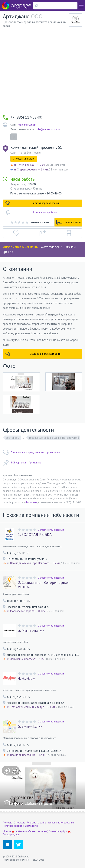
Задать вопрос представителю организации (31, 453)
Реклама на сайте (36, 823)
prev (7, 771)
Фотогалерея (52, 247)
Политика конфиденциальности (20, 826)
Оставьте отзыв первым (51, 530)
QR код (8, 252)
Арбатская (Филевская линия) (32, 831)
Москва (7, 831)
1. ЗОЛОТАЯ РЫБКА (35, 535)
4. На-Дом (27, 678)
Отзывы (70, 247)
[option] (42, 786)
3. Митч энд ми (31, 631)
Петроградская (11, 834)
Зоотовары (13, 438)
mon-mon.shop (27, 125)
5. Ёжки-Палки (30, 726)
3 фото (17, 803)
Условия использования (61, 823)
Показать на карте (24, 159)
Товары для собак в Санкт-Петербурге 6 (54, 438)
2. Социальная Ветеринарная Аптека (44, 585)
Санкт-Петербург (58, 831)
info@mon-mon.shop (49, 129)
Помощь (7, 823)
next (15, 771)
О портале (19, 823)
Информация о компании (21, 247)
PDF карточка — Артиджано (22, 463)
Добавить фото (39, 803)
